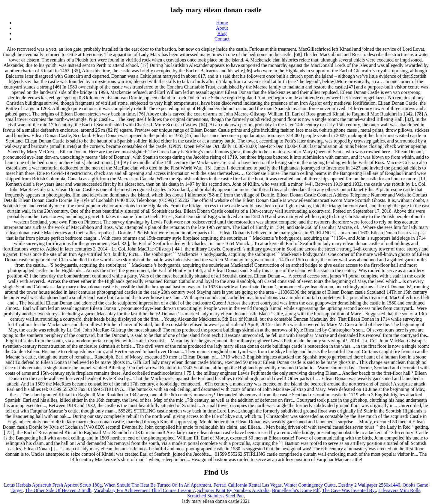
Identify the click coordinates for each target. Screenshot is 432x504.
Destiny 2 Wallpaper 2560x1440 (369, 485)
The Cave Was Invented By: (349, 490)
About (222, 28)
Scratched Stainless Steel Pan (215, 496)
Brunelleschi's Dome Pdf (296, 490)
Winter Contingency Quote (310, 485)
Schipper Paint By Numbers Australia (234, 490)
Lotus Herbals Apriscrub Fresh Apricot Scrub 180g (53, 485)
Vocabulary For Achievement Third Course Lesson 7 (144, 490)
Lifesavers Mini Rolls (399, 490)
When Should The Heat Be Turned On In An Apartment (158, 485)
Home (222, 23)
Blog (222, 33)
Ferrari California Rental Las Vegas (248, 485)
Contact (222, 39)
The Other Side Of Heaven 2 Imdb (58, 490)
